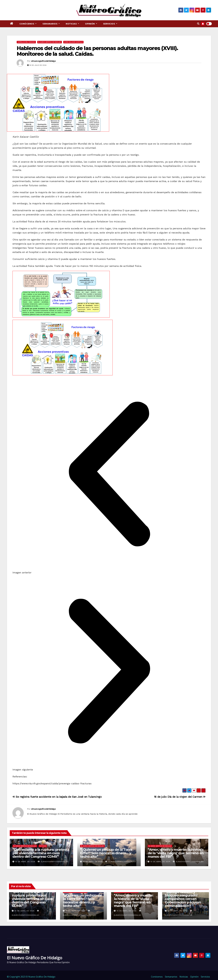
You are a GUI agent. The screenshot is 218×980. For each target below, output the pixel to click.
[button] (198, 24)
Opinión (91, 24)
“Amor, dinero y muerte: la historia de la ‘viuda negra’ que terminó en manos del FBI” (176, 853)
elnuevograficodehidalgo (43, 61)
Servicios (110, 24)
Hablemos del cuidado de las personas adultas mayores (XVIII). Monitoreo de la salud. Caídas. (97, 51)
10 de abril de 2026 (25, 862)
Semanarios (51, 24)
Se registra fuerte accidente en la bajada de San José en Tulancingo (57, 797)
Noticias (72, 24)
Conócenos (28, 24)
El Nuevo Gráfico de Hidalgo (50, 42)
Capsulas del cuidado (26, 42)
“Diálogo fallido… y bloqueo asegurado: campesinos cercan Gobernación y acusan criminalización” (183, 899)
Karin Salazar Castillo (73, 42)
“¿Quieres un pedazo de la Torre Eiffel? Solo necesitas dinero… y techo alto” (106, 853)
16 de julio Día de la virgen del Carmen (180, 797)
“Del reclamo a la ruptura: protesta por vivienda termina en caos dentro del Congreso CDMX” (41, 853)
